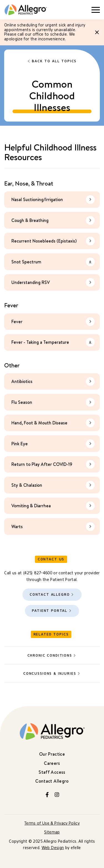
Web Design (53, 848)
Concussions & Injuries (50, 674)
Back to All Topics (54, 61)
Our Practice (52, 754)
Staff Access (52, 772)
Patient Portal (50, 611)
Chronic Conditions (50, 656)
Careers (52, 763)
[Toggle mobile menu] (96, 10)
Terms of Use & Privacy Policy (52, 823)
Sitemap (52, 832)
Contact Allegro (50, 594)
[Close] (97, 32)
